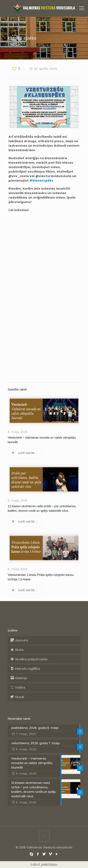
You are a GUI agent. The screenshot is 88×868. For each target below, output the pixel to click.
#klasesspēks (41, 181)
